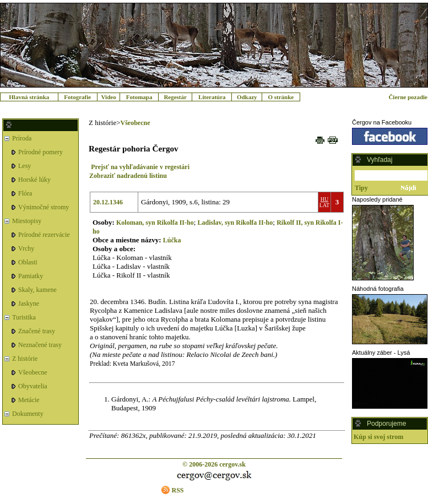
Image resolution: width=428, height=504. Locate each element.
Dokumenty (28, 414)
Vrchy (26, 248)
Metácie (29, 400)
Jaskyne (29, 304)
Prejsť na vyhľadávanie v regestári (140, 167)
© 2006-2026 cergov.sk (214, 464)
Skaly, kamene (37, 290)
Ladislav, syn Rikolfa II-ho (235, 223)
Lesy (25, 166)
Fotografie (77, 97)
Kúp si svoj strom (378, 437)
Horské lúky (34, 180)
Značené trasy (37, 331)
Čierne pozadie (408, 97)
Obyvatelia (33, 386)
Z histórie (25, 359)
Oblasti (28, 262)
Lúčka (172, 240)
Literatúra (212, 97)
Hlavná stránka (29, 97)
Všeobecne (33, 372)
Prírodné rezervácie (44, 235)
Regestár (175, 97)
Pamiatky (31, 276)
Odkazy (247, 97)
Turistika (24, 317)
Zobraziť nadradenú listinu (128, 176)
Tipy (361, 188)
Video (109, 97)
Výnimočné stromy (44, 207)
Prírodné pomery (40, 152)
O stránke (281, 97)
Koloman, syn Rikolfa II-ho (155, 223)
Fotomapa (139, 97)
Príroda (22, 138)
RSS (177, 490)
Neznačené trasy (40, 345)
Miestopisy (27, 221)
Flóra (25, 193)
